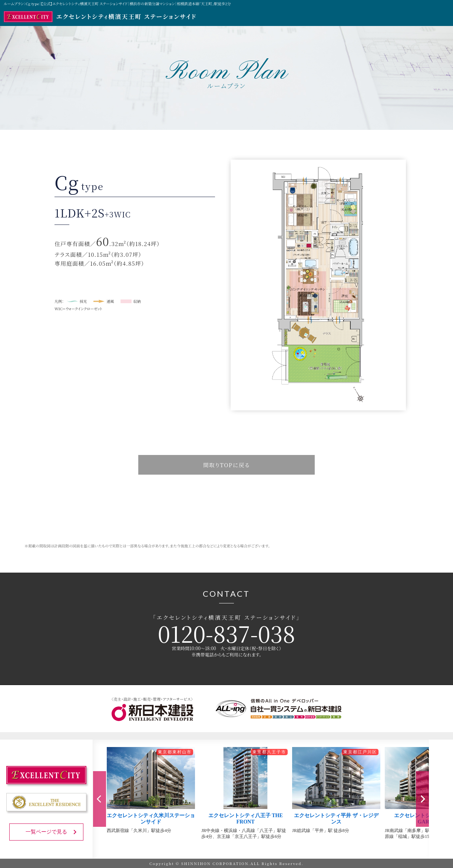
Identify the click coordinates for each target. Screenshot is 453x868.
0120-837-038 (226, 633)
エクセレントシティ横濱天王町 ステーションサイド (100, 17)
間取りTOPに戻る (227, 465)
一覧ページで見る (52, 832)
